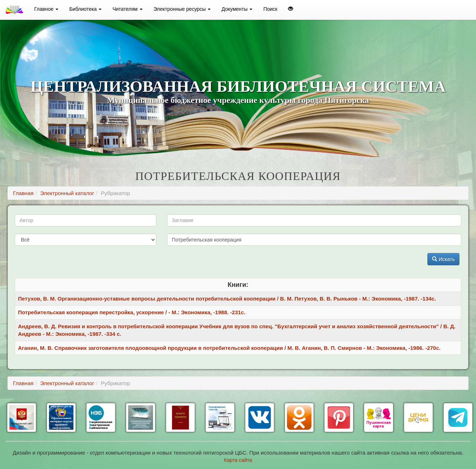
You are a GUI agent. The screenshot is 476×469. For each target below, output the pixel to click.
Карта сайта (238, 460)
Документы (237, 9)
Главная (23, 193)
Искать (443, 259)
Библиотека (85, 9)
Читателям (127, 9)
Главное (46, 9)
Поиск (270, 9)
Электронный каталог (67, 193)
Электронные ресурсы (182, 9)
